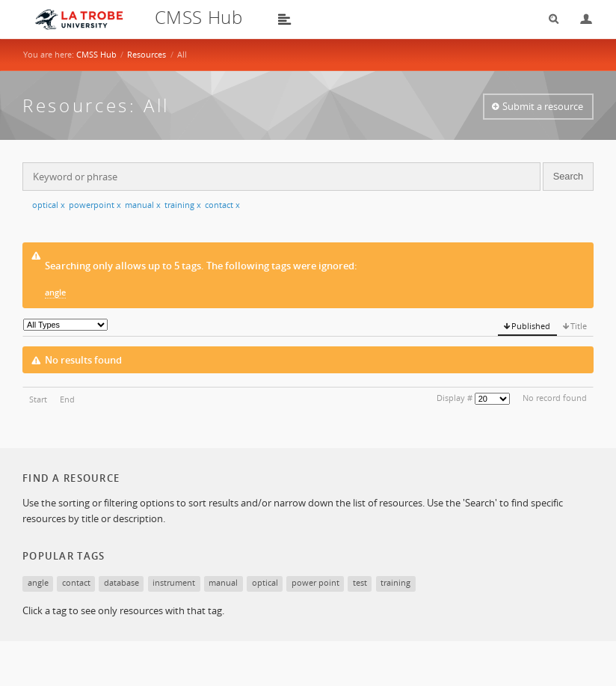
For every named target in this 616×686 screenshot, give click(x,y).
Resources (147, 54)
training (183, 205)
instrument (174, 582)
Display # (455, 398)
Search (549, 19)
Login (580, 19)
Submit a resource (543, 106)
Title (579, 326)
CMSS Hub (96, 54)
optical (49, 205)
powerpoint (95, 205)
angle (55, 292)
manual (143, 205)
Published (531, 326)
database (121, 582)
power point (315, 582)
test (360, 582)
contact (222, 205)
